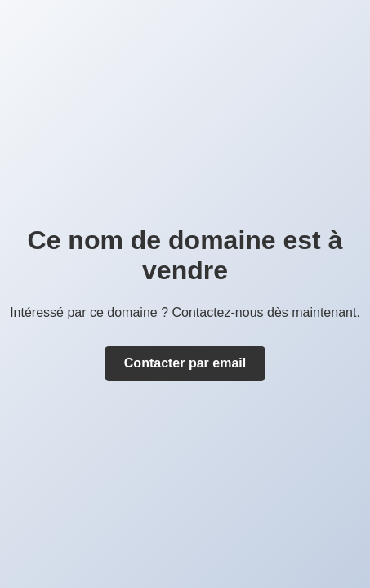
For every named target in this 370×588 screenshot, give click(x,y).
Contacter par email (185, 363)
